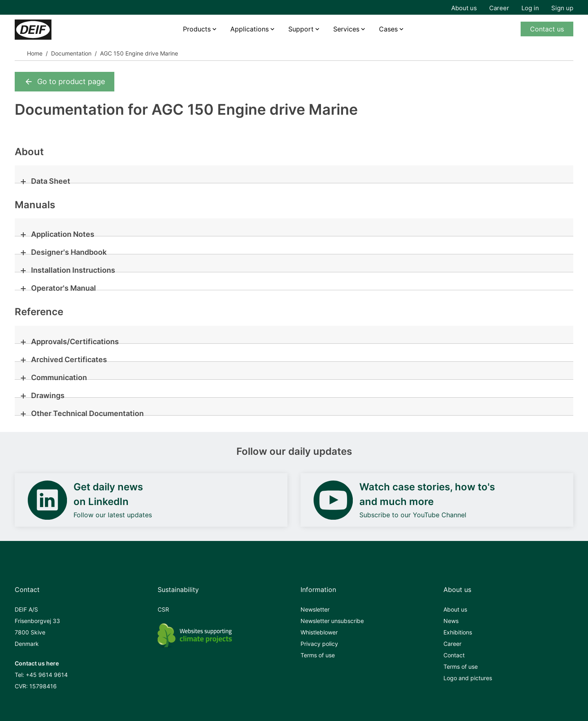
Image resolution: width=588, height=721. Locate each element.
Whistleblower (319, 632)
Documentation (71, 53)
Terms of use (318, 655)
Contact (454, 655)
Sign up (562, 8)
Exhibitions (458, 632)
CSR (163, 609)
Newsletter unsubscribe (332, 621)
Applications (249, 29)
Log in (530, 8)
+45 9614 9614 (47, 675)
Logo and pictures (468, 678)
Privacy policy (319, 644)
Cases (388, 29)
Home (35, 53)
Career (499, 8)
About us (464, 8)
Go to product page (65, 82)
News (451, 621)
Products (197, 29)
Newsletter (315, 609)
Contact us (547, 29)
